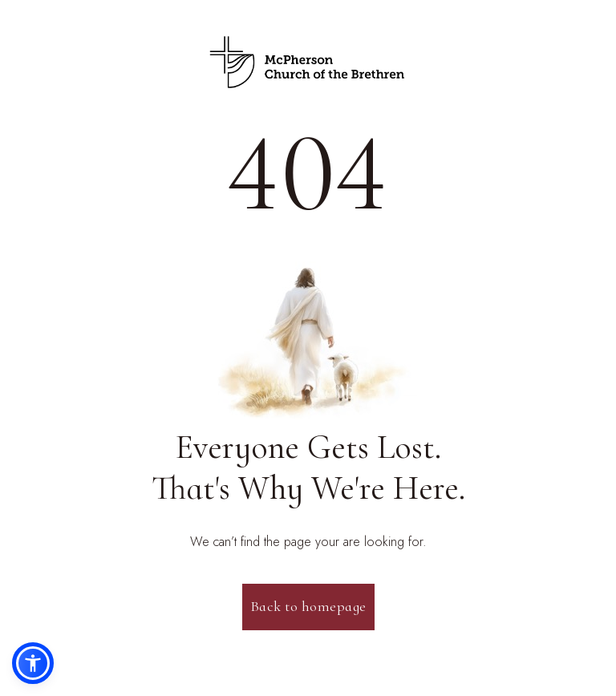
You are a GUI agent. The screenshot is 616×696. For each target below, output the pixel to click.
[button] (33, 663)
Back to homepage (308, 606)
